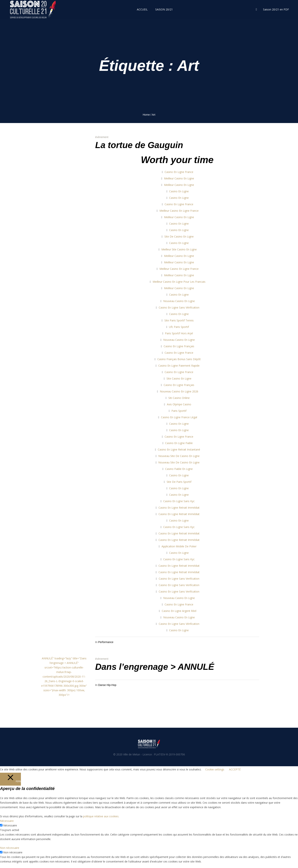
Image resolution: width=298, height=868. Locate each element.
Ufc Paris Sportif (179, 327)
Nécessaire (10, 825)
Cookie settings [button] (215, 769)
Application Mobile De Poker (179, 546)
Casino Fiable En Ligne (179, 469)
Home (146, 115)
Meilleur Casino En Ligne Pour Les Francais (179, 282)
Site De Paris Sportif (179, 482)
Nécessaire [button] (7, 821)
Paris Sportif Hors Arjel (179, 333)
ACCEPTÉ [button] (235, 769)
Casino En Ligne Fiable (179, 443)
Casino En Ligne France (179, 172)
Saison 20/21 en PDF (276, 9)
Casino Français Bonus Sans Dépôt (179, 359)
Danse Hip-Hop (107, 685)
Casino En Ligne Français (179, 346)
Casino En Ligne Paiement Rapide (179, 366)
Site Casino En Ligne (179, 378)
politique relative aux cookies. (101, 816)
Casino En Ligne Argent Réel (179, 611)
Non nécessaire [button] (10, 848)
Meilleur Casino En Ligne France (179, 211)
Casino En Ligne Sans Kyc (179, 501)
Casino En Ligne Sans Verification (179, 579)
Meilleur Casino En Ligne (179, 178)
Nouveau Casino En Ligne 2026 (179, 391)
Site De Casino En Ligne (179, 236)
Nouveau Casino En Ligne (179, 301)
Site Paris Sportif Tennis (179, 320)
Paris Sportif (179, 411)
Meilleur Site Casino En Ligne (179, 249)
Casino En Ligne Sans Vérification (179, 307)
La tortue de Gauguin (139, 145)
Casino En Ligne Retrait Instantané (179, 449)
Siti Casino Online (179, 398)
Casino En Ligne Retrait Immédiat (179, 508)
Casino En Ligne (179, 191)
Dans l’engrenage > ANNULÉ (155, 667)
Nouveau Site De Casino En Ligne (179, 456)
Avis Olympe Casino (179, 404)
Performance (106, 642)
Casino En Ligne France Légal (179, 417)
